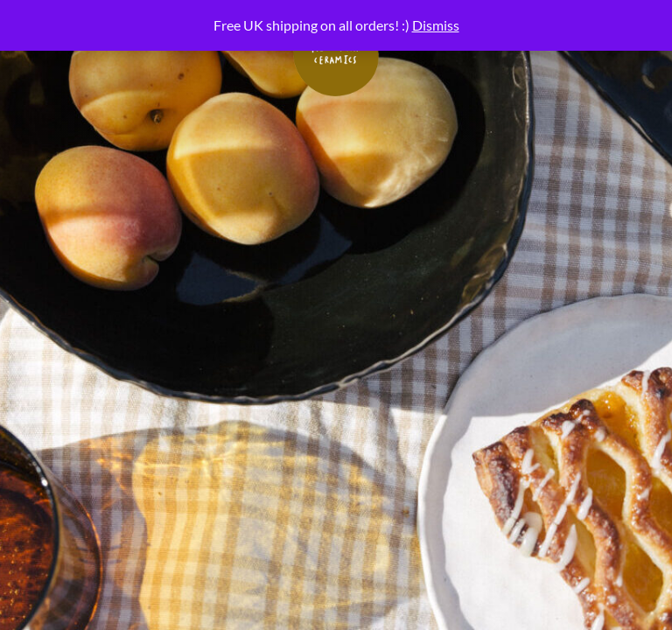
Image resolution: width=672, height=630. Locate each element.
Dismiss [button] (436, 25)
